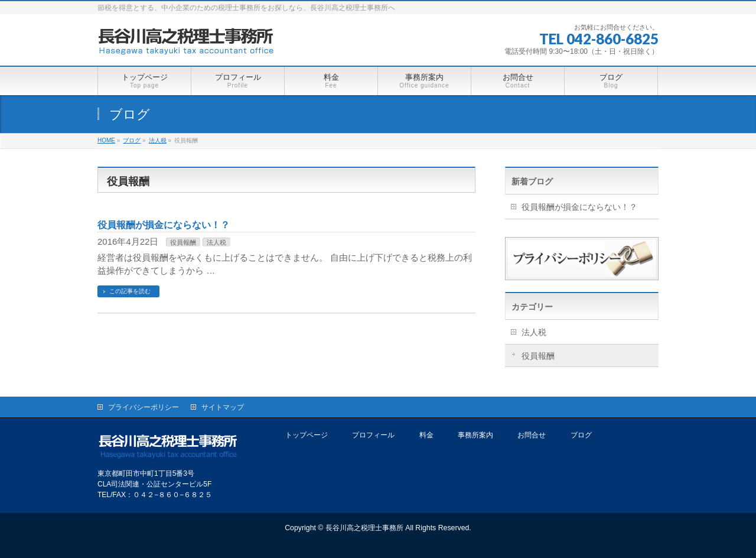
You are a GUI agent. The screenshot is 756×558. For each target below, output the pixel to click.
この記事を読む (130, 291)
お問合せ (532, 435)
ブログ (581, 435)
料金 (426, 435)
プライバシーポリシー (144, 407)
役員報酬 (183, 242)
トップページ (307, 435)
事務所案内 (475, 435)
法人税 (216, 242)
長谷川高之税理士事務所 (364, 528)
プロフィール (373, 435)
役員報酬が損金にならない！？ (164, 225)
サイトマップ (223, 407)
